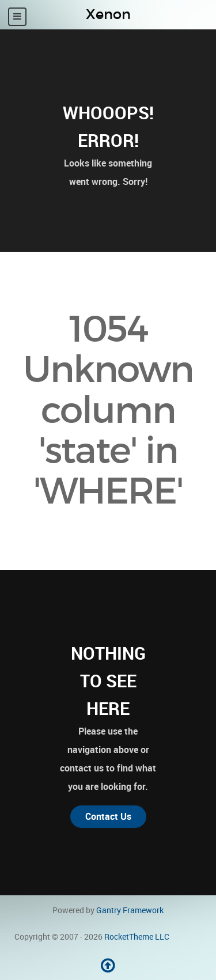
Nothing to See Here (108, 681)
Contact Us (108, 817)
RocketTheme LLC (137, 937)
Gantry (130, 910)
